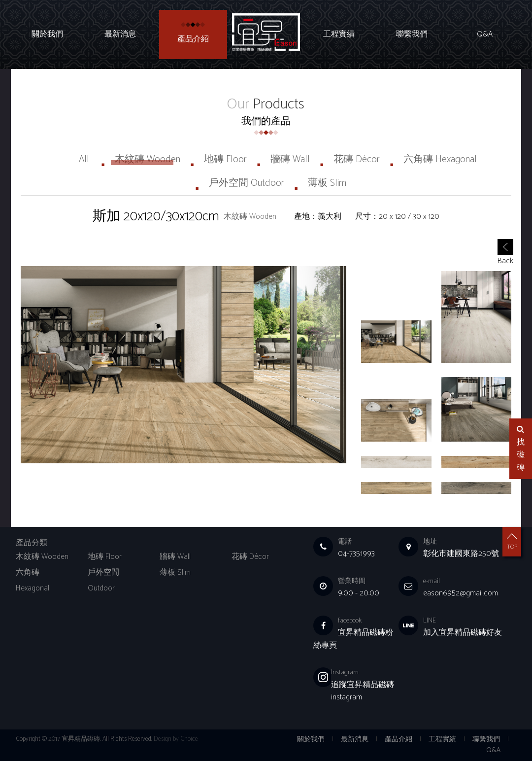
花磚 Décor (357, 159)
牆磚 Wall (290, 159)
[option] (183, 365)
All (84, 159)
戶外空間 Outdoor (247, 183)
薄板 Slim (327, 183)
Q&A (485, 35)
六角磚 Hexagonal (440, 159)
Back (505, 255)
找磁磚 (521, 450)
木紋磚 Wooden (148, 159)
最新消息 (120, 35)
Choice (189, 739)
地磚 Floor (225, 159)
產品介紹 (193, 39)
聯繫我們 (412, 35)
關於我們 (47, 35)
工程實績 (339, 35)
